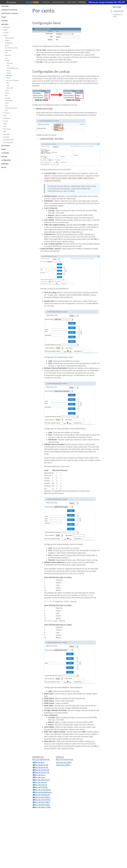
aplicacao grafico (58, 2)
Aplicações (5, 24)
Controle (6, 121)
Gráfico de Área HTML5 (41, 802)
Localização (5, 153)
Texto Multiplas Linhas (13, 68)
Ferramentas (5, 146)
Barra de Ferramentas (11, 48)
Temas (7, 103)
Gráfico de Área (38, 762)
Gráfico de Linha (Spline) (42, 790)
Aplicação (8, 98)
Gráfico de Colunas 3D (41, 772)
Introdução (5, 6)
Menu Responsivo (8, 142)
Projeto (4, 17)
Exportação (8, 50)
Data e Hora (10, 88)
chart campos (72, 2)
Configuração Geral (118, 11)
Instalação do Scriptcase (9, 10)
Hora (8, 85)
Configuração (9, 43)
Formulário (7, 113)
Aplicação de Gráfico (64, 762)
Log (6, 58)
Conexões (4, 21)
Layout (7, 90)
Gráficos (7, 40)
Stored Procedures (9, 140)
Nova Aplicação (9, 38)
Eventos (7, 93)
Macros (4, 167)
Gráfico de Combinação (41, 795)
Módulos (4, 157)
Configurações (6, 160)
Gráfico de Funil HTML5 (41, 805)
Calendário (7, 137)
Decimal (9, 73)
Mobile (7, 45)
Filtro (6, 95)
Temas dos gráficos (63, 765)
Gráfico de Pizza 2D (40, 785)
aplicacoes (46, 2)
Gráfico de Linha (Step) (41, 780)
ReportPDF (6, 134)
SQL (6, 53)
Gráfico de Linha (39, 777)
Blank (5, 124)
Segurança (8, 55)
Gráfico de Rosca (39, 775)
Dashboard (7, 118)
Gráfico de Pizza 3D (40, 782)
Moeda (8, 78)
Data (8, 83)
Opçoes (6, 30)
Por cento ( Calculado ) (13, 80)
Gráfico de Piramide (40, 787)
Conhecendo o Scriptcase (10, 13)
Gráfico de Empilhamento (42, 792)
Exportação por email (11, 108)
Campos (7, 60)
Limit (6, 105)
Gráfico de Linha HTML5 (41, 800)
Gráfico (6, 35)
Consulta (6, 33)
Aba (5, 116)
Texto (8, 66)
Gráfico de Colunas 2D (41, 770)
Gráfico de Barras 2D (40, 765)
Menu (5, 126)
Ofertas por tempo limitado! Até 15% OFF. (107, 2)
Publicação (5, 164)
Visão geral (7, 27)
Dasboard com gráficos (41, 797)
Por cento (9, 76)
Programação (9, 101)
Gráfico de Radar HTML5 (42, 807)
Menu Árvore (7, 129)
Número (9, 71)
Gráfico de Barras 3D (40, 767)
